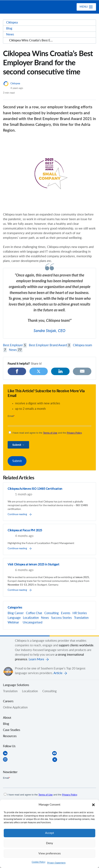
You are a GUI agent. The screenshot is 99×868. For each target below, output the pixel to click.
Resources (10, 736)
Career (19, 613)
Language (14, 618)
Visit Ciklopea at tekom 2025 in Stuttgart (33, 564)
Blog (11, 613)
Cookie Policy (38, 862)
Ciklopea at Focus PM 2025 (25, 530)
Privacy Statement (56, 863)
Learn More (36, 659)
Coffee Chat (34, 613)
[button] (93, 805)
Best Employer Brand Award (50, 345)
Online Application (15, 707)
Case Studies (12, 730)
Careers (8, 701)
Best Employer (15, 345)
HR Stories (80, 613)
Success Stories (61, 618)
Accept (50, 833)
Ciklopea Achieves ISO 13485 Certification (35, 489)
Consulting (52, 613)
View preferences (50, 854)
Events (66, 613)
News (16, 350)
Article (58, 673)
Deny (49, 843)
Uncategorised (33, 622)
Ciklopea (18, 7)
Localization (31, 618)
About (7, 718)
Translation (81, 618)
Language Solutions (16, 685)
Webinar (13, 622)
